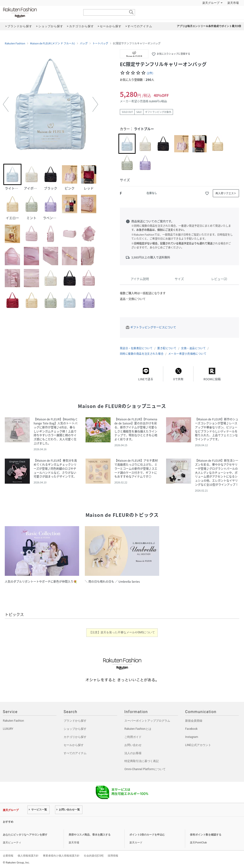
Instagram (192, 737)
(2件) (150, 73)
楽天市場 (233, 3)
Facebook (191, 729)
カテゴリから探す (75, 737)
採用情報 (113, 856)
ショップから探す (75, 729)
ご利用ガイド (133, 737)
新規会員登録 (194, 721)
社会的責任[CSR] (94, 856)
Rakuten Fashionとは (138, 729)
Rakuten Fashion (40, 13)
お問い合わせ (133, 745)
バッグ (84, 43)
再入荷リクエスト (226, 193)
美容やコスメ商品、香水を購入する (90, 835)
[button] (6, 104)
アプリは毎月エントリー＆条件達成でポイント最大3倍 (209, 26)
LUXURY (8, 729)
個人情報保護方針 (28, 856)
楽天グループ (211, 3)
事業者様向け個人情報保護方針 (61, 856)
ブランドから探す (75, 721)
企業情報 (8, 856)
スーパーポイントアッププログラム (147, 721)
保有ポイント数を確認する (206, 835)
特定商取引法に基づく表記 (142, 761)
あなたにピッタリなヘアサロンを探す (25, 835)
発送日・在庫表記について (136, 348)
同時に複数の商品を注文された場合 (142, 354)
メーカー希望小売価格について (187, 354)
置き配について (167, 348)
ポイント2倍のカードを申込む (147, 835)
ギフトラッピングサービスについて (153, 327)
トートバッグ (100, 43)
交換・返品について (193, 348)
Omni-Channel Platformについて (145, 769)
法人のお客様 (133, 753)
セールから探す (74, 745)
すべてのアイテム (75, 753)
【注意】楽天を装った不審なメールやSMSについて (122, 632)
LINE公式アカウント (198, 745)
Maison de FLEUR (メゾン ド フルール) (53, 43)
